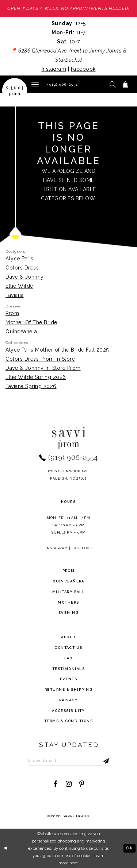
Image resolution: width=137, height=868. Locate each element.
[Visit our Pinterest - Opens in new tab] (82, 784)
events (69, 679)
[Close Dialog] (6, 848)
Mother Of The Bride (31, 322)
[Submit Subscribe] (99, 760)
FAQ (68, 658)
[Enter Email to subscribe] (69, 760)
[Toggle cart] (125, 84)
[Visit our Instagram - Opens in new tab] (68, 784)
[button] (35, 84)
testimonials (68, 669)
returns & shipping (68, 689)
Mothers (68, 602)
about (68, 637)
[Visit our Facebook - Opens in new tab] (55, 784)
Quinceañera (68, 581)
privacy (68, 700)
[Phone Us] (62, 84)
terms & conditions (68, 721)
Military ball (69, 592)
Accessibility (68, 711)
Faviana (15, 295)
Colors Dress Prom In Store (40, 359)
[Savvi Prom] (15, 90)
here (74, 863)
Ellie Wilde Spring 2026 (36, 377)
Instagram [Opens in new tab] (54, 69)
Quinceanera (21, 332)
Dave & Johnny (25, 277)
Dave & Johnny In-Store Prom (43, 368)
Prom (12, 313)
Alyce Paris (20, 259)
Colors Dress (22, 268)
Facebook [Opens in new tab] (83, 69)
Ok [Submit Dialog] (129, 848)
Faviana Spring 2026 (31, 387)
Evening (68, 613)
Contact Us (68, 648)
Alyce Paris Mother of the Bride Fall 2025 (57, 350)
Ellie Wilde (19, 286)
